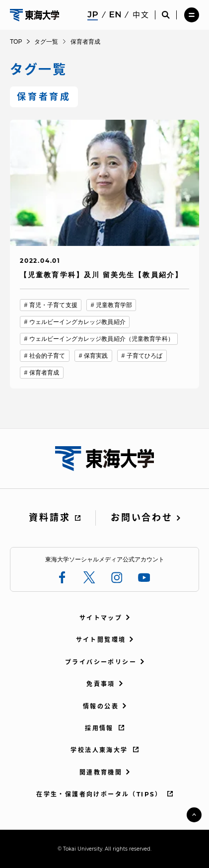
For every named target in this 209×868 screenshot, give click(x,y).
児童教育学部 (114, 305)
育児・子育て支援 (53, 305)
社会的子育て (47, 356)
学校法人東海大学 (99, 750)
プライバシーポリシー (101, 662)
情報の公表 (101, 706)
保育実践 (96, 356)
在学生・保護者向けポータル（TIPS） (99, 794)
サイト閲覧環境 (101, 640)
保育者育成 (44, 373)
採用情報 (99, 728)
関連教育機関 (101, 772)
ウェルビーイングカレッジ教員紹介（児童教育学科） (102, 339)
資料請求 (49, 518)
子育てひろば (145, 356)
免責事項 (101, 684)
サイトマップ (101, 618)
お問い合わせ (141, 518)
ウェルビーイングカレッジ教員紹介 (77, 322)
